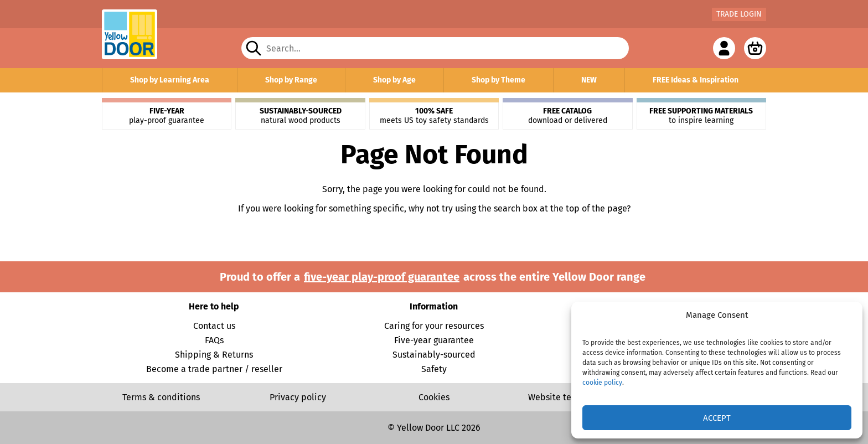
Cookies (434, 397)
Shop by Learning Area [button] (170, 80)
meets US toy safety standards (434, 116)
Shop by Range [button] (291, 80)
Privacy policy (298, 397)
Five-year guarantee (434, 340)
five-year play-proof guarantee (382, 277)
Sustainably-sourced (434, 355)
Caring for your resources (434, 326)
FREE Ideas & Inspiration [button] (696, 80)
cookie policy (602, 383)
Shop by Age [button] (394, 80)
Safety (434, 369)
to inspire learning (701, 116)
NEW (589, 80)
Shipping (193, 355)
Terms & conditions (161, 397)
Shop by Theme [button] (498, 80)
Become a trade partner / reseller (214, 369)
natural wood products (301, 116)
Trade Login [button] (739, 14)
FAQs (214, 340)
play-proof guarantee (167, 116)
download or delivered (568, 116)
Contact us (214, 326)
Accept (717, 418)
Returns (237, 355)
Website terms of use (570, 397)
